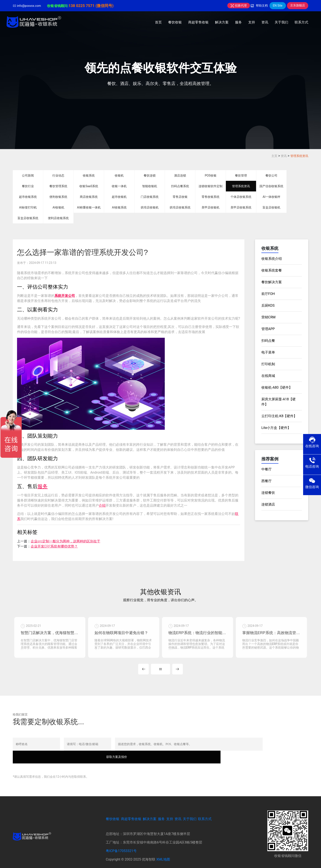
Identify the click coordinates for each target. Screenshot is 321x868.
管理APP (268, 329)
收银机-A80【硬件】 (277, 387)
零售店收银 (180, 197)
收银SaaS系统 (89, 186)
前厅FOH (268, 294)
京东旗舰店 (298, 5)
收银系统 (89, 175)
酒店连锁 (180, 175)
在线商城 (268, 376)
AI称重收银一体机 (89, 207)
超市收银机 (119, 197)
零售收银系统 (211, 197)
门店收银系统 (150, 197)
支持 (252, 22)
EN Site (278, 6)
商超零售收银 (198, 22)
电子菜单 (268, 352)
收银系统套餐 (272, 270)
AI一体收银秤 (272, 197)
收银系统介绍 (272, 259)
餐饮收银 (175, 22)
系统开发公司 (65, 296)
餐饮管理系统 (58, 186)
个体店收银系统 (241, 197)
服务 (238, 22)
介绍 (102, 505)
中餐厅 (267, 469)
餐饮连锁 (150, 175)
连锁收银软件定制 (211, 186)
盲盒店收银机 (271, 207)
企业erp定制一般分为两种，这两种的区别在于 (65, 541)
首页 (158, 22)
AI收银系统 (119, 207)
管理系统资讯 (299, 156)
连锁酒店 (268, 504)
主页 (274, 156)
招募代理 (239, 6)
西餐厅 (267, 481)
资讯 (265, 22)
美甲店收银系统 (241, 207)
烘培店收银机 (150, 207)
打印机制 (268, 364)
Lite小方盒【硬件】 (276, 428)
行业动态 (58, 175)
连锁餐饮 (268, 493)
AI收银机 (58, 207)
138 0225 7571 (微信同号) (91, 6)
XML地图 (163, 851)
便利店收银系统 (58, 218)
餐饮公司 (271, 175)
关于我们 (281, 22)
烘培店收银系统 (180, 207)
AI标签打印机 (28, 207)
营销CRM (268, 317)
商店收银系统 (89, 197)
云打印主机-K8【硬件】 (279, 416)
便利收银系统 (58, 197)
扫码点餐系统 (180, 186)
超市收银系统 (28, 197)
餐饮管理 (241, 175)
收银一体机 (119, 186)
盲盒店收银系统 (28, 218)
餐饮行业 (28, 186)
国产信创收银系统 (271, 186)
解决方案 (222, 22)
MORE (160, 674)
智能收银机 (150, 186)
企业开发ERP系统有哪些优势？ (54, 546)
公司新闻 (28, 175)
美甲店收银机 (211, 207)
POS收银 (211, 175)
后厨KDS (268, 305)
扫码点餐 (268, 341)
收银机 (119, 175)
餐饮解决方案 (272, 282)
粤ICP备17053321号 (121, 843)
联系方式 (301, 22)
